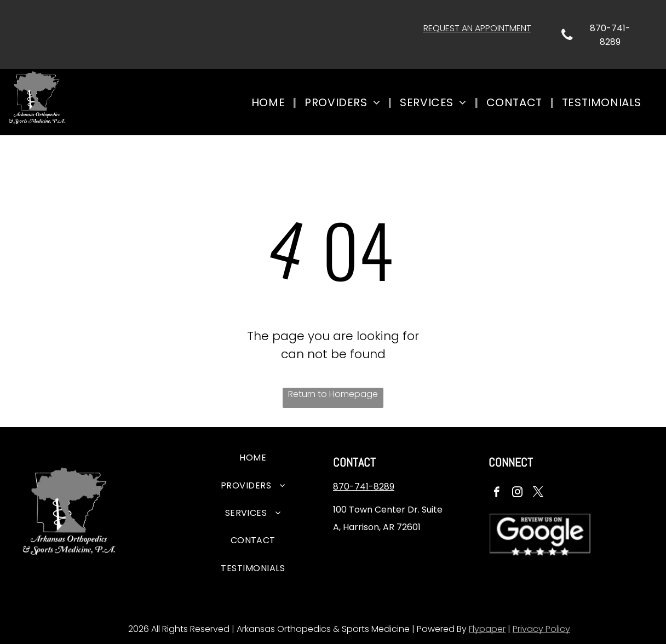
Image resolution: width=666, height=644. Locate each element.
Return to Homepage (333, 394)
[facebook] (496, 493)
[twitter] (538, 493)
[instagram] (517, 493)
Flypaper (487, 629)
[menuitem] (270, 102)
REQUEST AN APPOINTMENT (477, 28)
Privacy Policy (541, 629)
